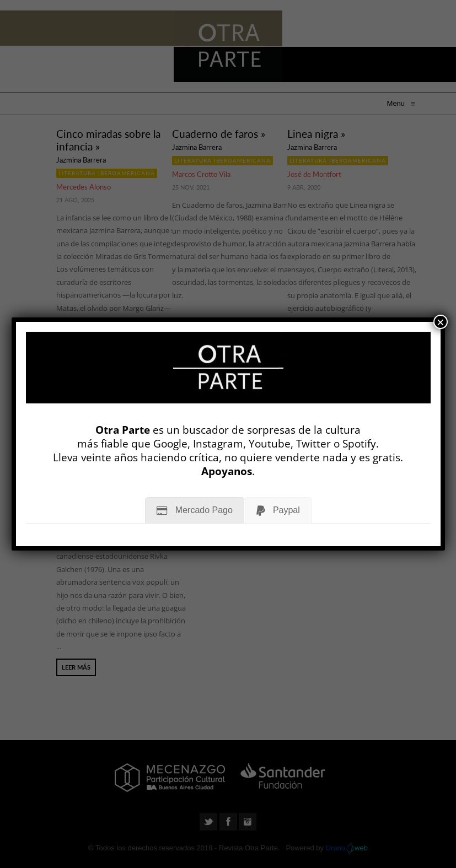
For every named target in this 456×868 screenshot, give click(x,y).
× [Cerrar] (441, 322)
